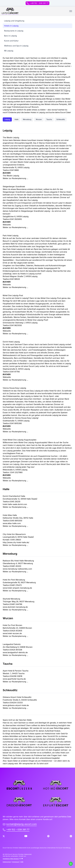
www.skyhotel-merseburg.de (15, 607)
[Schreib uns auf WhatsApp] (71, 864)
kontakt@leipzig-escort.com (20, 824)
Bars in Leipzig (10, 36)
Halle (17, 119)
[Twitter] (4, 836)
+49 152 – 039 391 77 (16, 830)
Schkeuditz (61, 119)
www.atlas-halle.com (12, 523)
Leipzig (7, 119)
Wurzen (39, 119)
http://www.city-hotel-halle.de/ (16, 542)
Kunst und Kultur (11, 41)
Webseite (7, 225)
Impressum (16, 862)
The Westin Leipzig (11, 176)
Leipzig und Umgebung (14, 21)
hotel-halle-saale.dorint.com (15, 504)
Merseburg (27, 119)
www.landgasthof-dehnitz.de (15, 652)
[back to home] (10, 11)
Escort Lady (34, 366)
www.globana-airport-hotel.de (16, 705)
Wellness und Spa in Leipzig (16, 46)
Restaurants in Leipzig (14, 31)
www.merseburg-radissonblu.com (17, 569)
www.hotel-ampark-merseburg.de (17, 588)
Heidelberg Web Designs (11, 859)
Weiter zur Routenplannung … (15, 178)
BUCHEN (7, 173)
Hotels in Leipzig (11, 26)
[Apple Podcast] (71, 836)
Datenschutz (7, 862)
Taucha (49, 119)
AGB (22, 862)
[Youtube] (26, 836)
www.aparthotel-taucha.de (14, 679)
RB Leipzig (9, 51)
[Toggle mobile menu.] (71, 11)
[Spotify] (48, 836)
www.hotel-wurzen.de (12, 633)
